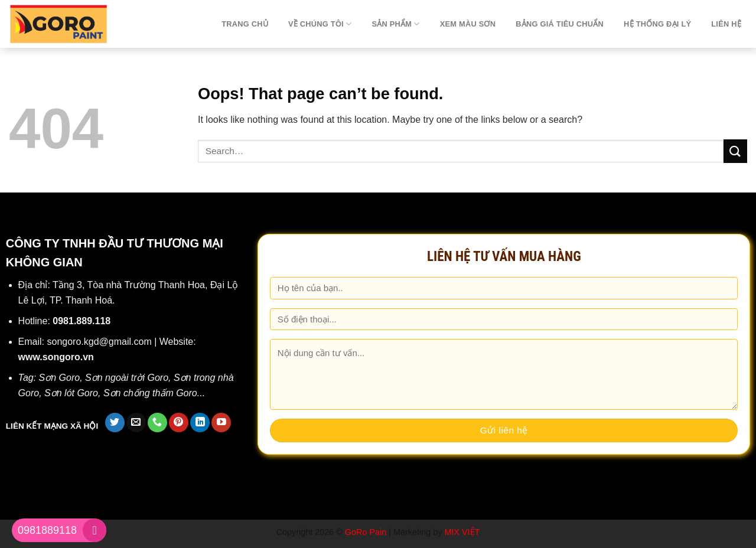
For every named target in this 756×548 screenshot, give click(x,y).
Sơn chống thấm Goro (150, 393)
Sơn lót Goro (71, 393)
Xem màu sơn (468, 24)
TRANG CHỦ (245, 24)
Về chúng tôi (320, 24)
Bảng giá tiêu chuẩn (560, 24)
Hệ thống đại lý (657, 24)
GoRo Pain (366, 532)
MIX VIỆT (462, 532)
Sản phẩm (395, 24)
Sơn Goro (60, 378)
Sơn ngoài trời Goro (127, 378)
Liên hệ (726, 24)
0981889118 (47, 530)
